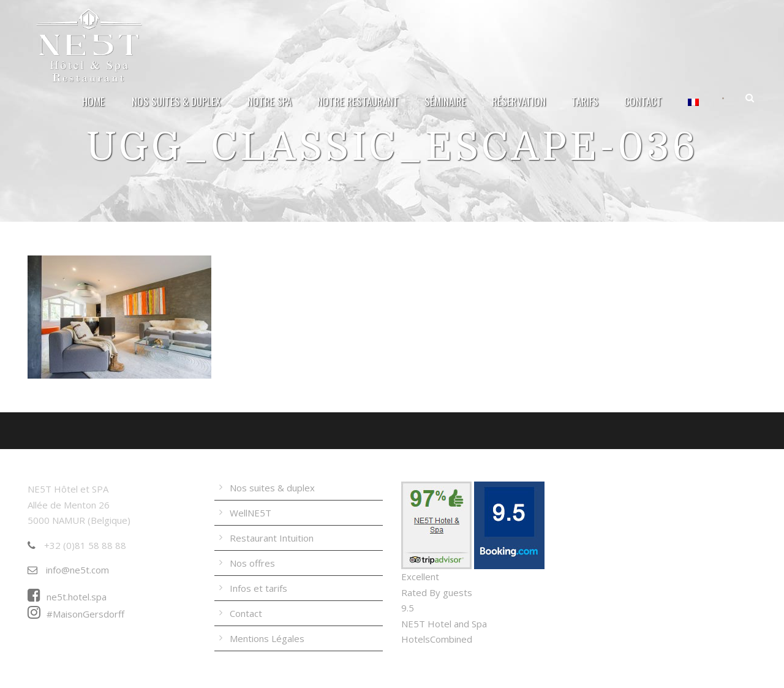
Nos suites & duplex (176, 101)
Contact (643, 101)
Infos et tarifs (258, 588)
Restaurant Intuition (272, 538)
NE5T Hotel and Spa (444, 624)
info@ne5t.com (68, 570)
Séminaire (445, 101)
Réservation (519, 101)
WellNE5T (251, 513)
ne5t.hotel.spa (67, 597)
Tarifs (585, 101)
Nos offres (252, 563)
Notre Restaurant (358, 101)
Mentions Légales (267, 638)
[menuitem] (694, 108)
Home (93, 101)
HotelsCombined (437, 639)
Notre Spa (269, 101)
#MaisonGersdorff (76, 614)
